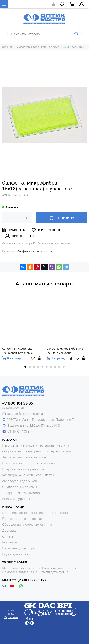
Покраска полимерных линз (24, 469)
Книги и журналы (16, 499)
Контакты (9, 542)
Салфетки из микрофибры (35, 251)
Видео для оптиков (17, 554)
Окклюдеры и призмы (19, 487)
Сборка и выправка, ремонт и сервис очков (37, 451)
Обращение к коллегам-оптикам (28, 525)
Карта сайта (11, 617)
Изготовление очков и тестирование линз (35, 445)
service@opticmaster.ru (25, 414)
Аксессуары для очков (20, 481)
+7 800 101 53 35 (18, 403)
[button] (25, 367)
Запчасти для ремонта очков (24, 457)
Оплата (8, 536)
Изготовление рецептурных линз (28, 463)
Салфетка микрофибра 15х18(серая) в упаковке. (18, 351)
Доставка (9, 531)
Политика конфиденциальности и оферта (35, 513)
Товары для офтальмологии (24, 493)
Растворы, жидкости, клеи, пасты (28, 475)
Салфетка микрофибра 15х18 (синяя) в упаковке (65, 351)
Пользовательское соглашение (27, 519)
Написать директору (18, 548)
